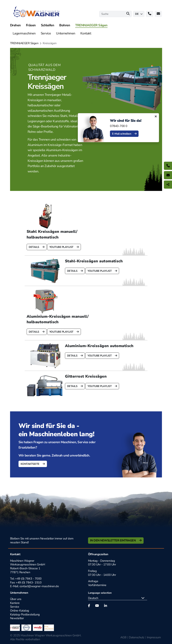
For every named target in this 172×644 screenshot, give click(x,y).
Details (34, 247)
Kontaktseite (30, 464)
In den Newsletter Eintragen (113, 540)
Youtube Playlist (62, 247)
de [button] (139, 14)
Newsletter (17, 618)
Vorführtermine (97, 585)
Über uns (16, 599)
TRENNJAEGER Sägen (24, 43)
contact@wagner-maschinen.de (40, 586)
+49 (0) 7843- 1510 (29, 582)
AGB (123, 637)
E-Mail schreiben (124, 134)
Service (15, 607)
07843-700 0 (121, 126)
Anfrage (93, 581)
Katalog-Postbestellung (25, 614)
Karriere (15, 603)
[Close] (158, 116)
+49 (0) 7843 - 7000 (28, 579)
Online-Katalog (20, 611)
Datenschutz (137, 637)
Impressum (154, 637)
